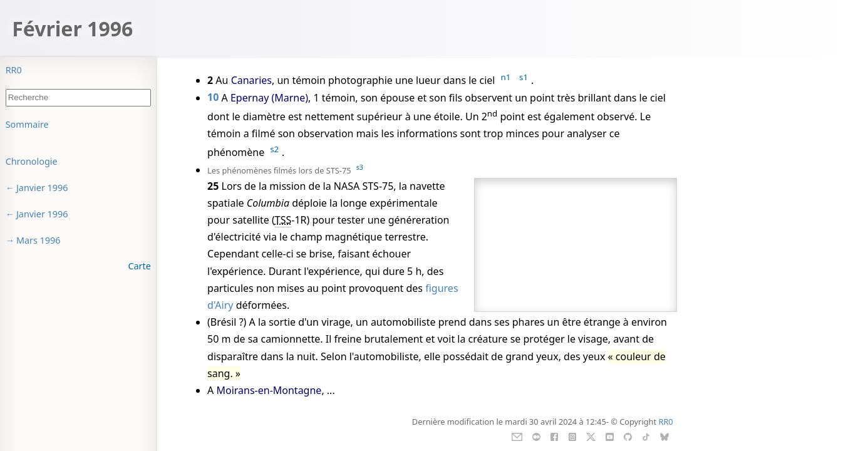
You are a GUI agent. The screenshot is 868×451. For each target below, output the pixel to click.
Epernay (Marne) (269, 98)
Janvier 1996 (42, 188)
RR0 (14, 70)
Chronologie (32, 161)
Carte (139, 266)
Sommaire (27, 124)
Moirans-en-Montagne (269, 390)
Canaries (251, 80)
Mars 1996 (39, 240)
